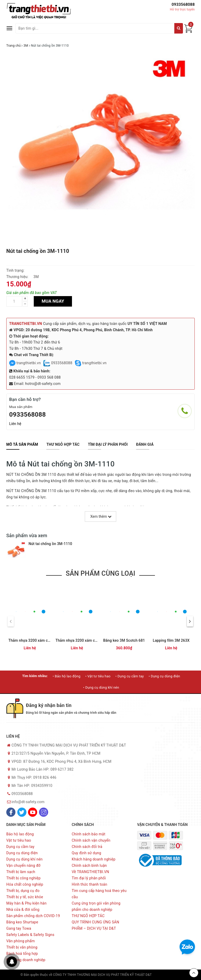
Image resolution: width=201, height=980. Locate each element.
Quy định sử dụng (86, 853)
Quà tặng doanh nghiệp (26, 960)
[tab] (22, 444)
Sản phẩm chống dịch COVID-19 (33, 916)
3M (36, 277)
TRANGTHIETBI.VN (26, 324)
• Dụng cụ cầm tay (130, 676)
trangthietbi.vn (25, 363)
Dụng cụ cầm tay (20, 847)
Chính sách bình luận (89, 865)
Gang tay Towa (19, 928)
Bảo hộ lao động (20, 834)
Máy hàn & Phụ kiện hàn (26, 903)
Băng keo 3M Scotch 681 (124, 640)
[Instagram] (44, 812)
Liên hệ (15, 424)
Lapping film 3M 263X (171, 640)
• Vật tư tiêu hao (98, 676)
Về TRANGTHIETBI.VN (90, 872)
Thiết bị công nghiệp (23, 878)
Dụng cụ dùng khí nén (24, 859)
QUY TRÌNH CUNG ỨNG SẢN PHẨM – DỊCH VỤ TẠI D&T (95, 925)
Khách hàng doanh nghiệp (94, 859)
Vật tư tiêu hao (19, 840)
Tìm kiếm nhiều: (35, 676)
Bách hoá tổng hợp (22, 954)
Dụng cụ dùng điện (22, 853)
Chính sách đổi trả (87, 847)
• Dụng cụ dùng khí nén (101, 687)
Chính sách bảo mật (88, 834)
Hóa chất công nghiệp (25, 884)
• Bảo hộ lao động (66, 676)
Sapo (177, 975)
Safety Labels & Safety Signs (30, 935)
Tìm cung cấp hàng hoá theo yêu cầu (99, 894)
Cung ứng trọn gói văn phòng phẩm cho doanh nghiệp (96, 906)
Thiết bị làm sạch (21, 872)
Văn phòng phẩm (21, 941)
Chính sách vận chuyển (91, 840)
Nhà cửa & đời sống (23, 910)
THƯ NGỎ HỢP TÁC (88, 916)
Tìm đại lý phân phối (89, 878)
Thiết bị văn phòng (22, 947)
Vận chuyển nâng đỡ (23, 865)
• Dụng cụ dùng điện (164, 676)
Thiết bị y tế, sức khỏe (25, 897)
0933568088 (183, 4)
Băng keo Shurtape (22, 922)
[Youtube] (33, 812)
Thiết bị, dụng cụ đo (23, 891)
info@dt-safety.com (28, 802)
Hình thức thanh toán (90, 884)
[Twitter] (22, 812)
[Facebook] (11, 812)
